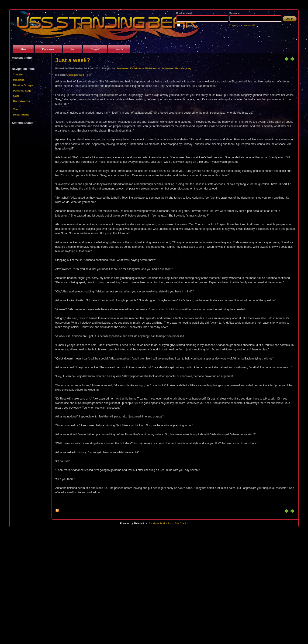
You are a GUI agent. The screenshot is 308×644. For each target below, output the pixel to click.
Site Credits (181, 523)
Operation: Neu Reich (79, 75)
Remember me (190, 26)
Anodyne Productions (161, 523)
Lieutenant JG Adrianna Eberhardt (137, 68)
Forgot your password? (242, 25)
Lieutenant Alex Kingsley (176, 68)
